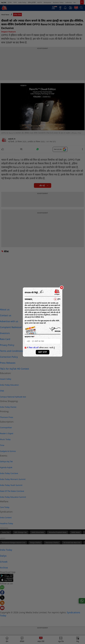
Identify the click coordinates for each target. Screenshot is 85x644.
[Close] (62, 288)
